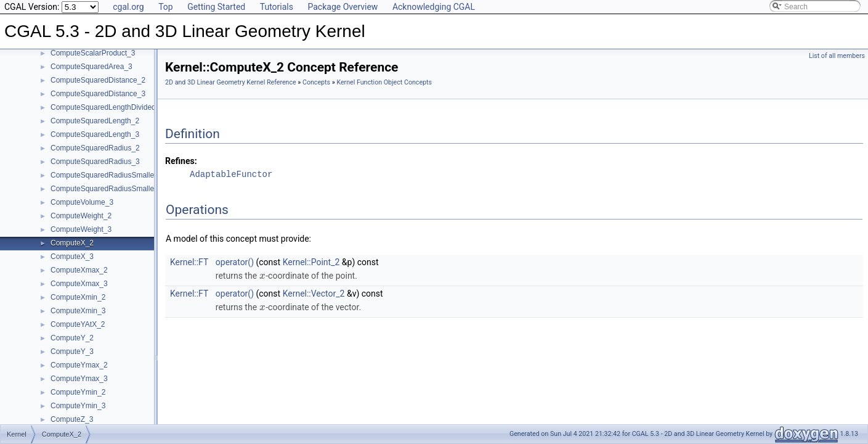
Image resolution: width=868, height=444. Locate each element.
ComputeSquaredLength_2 (95, 121)
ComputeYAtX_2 (78, 324)
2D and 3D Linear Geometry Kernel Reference (231, 82)
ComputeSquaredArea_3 (91, 67)
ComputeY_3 (72, 351)
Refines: (181, 161)
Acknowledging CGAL (434, 7)
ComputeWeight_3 (81, 229)
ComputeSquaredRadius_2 (95, 148)
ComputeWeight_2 (81, 216)
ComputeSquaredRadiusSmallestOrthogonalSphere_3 (140, 189)
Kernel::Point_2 (311, 262)
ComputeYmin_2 (78, 392)
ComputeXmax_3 (79, 284)
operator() (235, 262)
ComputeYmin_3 (78, 406)
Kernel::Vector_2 (314, 294)
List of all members (837, 56)
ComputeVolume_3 (82, 202)
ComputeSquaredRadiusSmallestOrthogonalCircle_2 (137, 175)
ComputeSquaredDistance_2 (98, 80)
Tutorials (277, 7)
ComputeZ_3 (72, 419)
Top (166, 7)
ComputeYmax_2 (79, 365)
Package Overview (343, 7)
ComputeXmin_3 (78, 311)
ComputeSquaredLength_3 (95, 134)
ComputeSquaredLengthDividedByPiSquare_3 (127, 107)
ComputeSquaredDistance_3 (98, 94)
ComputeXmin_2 (78, 297)
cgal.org (128, 7)
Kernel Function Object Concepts (384, 82)
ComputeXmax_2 (79, 270)
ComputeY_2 (72, 338)
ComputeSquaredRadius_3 (95, 162)
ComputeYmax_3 (79, 379)
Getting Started (216, 7)
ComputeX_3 (72, 257)
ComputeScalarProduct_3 (93, 53)
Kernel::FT (189, 262)
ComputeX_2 (72, 243)
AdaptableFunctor (231, 174)
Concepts (316, 82)
